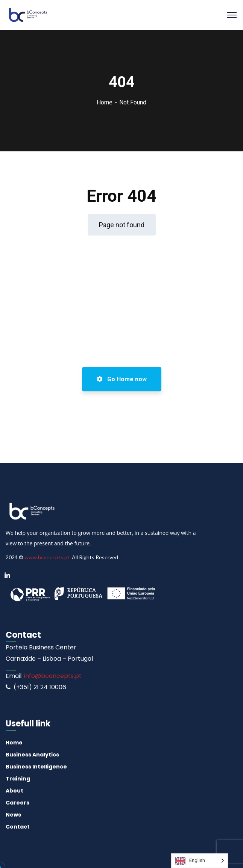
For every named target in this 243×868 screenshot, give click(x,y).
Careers (17, 803)
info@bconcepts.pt (52, 676)
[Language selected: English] (200, 861)
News (13, 815)
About (14, 791)
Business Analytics (32, 755)
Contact (18, 827)
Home (105, 102)
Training (18, 779)
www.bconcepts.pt (47, 557)
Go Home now (122, 379)
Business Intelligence (36, 767)
